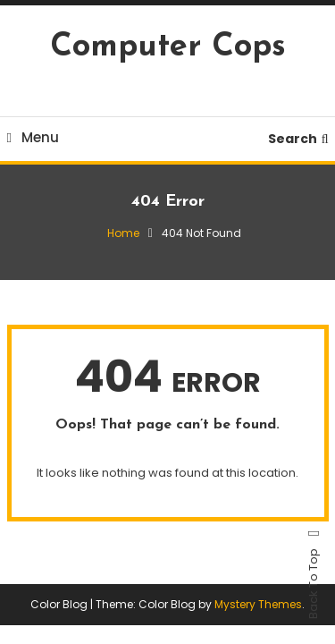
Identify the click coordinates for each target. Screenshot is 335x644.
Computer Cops (168, 47)
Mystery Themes (258, 604)
